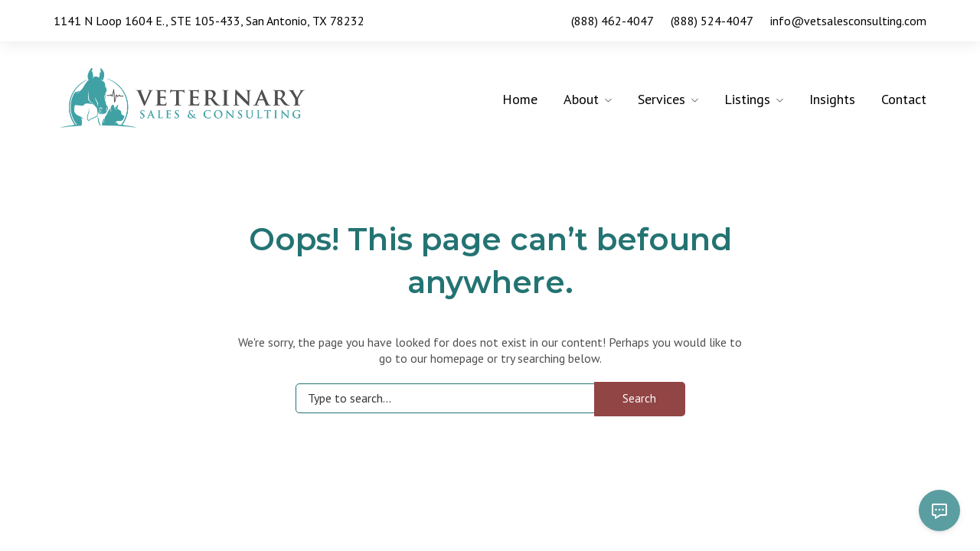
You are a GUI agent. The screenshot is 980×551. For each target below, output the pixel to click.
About (581, 99)
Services (661, 99)
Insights (832, 99)
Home (520, 99)
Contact (904, 99)
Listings (747, 99)
